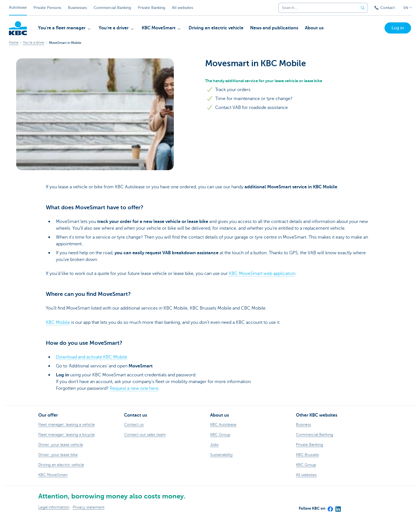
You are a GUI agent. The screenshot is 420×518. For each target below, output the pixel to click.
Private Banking (151, 8)
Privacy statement (89, 507)
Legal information (54, 507)
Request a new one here (134, 388)
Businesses (77, 8)
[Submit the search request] (363, 8)
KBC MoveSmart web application (262, 274)
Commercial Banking (112, 8)
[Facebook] (330, 507)
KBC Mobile (58, 322)
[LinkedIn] (338, 507)
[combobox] (316, 8)
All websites (182, 8)
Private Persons (47, 8)
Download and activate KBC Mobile (92, 357)
